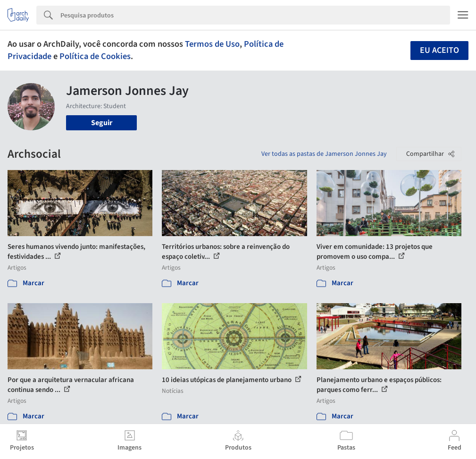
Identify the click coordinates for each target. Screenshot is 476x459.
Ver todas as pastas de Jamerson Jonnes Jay (324, 154)
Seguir (102, 123)
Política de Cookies (95, 56)
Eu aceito (439, 50)
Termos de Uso (212, 44)
